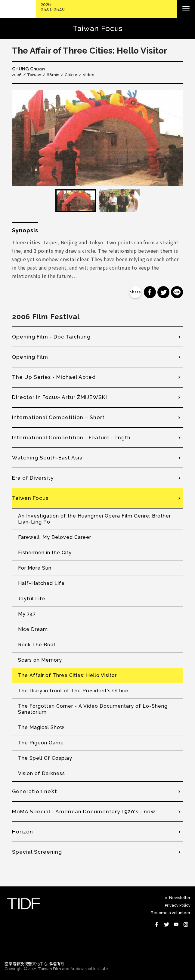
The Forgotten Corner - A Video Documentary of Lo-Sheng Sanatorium (93, 709)
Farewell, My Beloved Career (55, 537)
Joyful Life (32, 599)
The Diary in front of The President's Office (73, 691)
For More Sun (35, 568)
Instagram (186, 924)
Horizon (23, 832)
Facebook (157, 924)
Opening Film (30, 357)
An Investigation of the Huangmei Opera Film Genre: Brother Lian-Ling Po (94, 519)
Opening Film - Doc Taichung (51, 337)
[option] (97, 138)
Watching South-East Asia (47, 458)
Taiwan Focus (30, 498)
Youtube (176, 924)
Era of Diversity (33, 478)
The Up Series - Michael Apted (54, 377)
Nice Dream (33, 629)
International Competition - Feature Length (71, 437)
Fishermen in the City (45, 553)
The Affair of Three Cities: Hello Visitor (67, 675)
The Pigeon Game (41, 743)
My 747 (27, 614)
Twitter (166, 924)
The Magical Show (41, 727)
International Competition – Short (58, 417)
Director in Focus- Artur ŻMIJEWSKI (60, 397)
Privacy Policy (178, 905)
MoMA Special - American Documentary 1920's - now (84, 812)
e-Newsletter (178, 898)
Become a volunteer (171, 913)
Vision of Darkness (42, 773)
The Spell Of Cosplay (45, 758)
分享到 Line (177, 292)
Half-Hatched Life (41, 583)
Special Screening (37, 852)
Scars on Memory (40, 660)
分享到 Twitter (163, 292)
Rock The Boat (37, 645)
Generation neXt (35, 791)
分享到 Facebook (150, 292)
